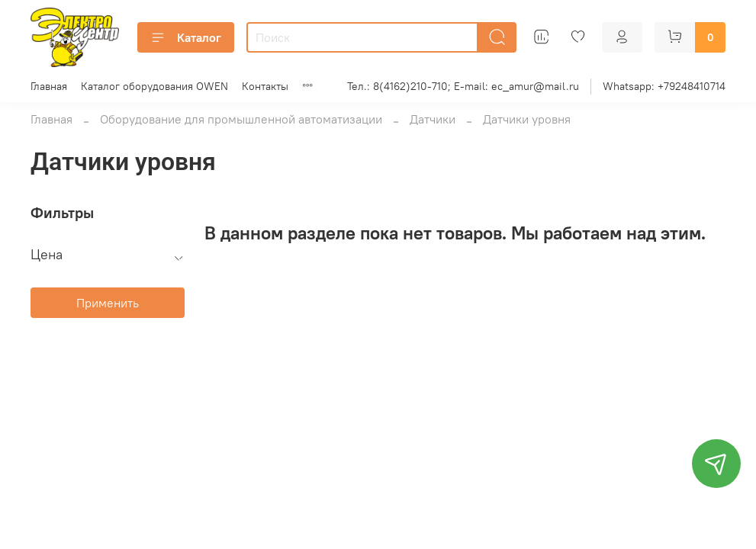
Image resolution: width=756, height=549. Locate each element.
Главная (49, 86)
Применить (108, 303)
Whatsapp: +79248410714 (664, 86)
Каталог (186, 37)
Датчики (433, 119)
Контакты (265, 86)
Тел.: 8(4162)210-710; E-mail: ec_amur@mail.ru (463, 86)
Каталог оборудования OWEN (154, 86)
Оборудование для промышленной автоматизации (241, 119)
